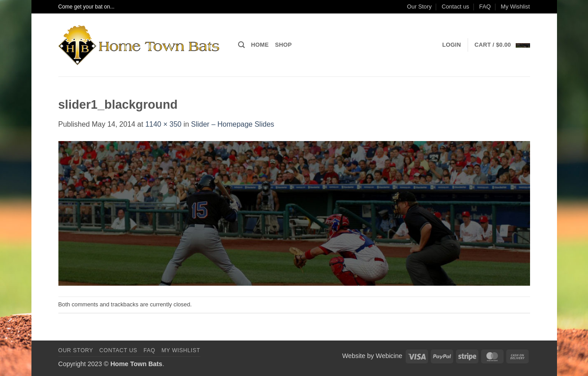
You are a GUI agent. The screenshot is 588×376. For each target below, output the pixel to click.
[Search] (241, 45)
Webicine (389, 356)
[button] (451, 45)
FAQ (485, 7)
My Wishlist (515, 7)
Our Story (419, 7)
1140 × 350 (163, 124)
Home (260, 45)
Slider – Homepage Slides (232, 124)
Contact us (455, 7)
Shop (283, 45)
